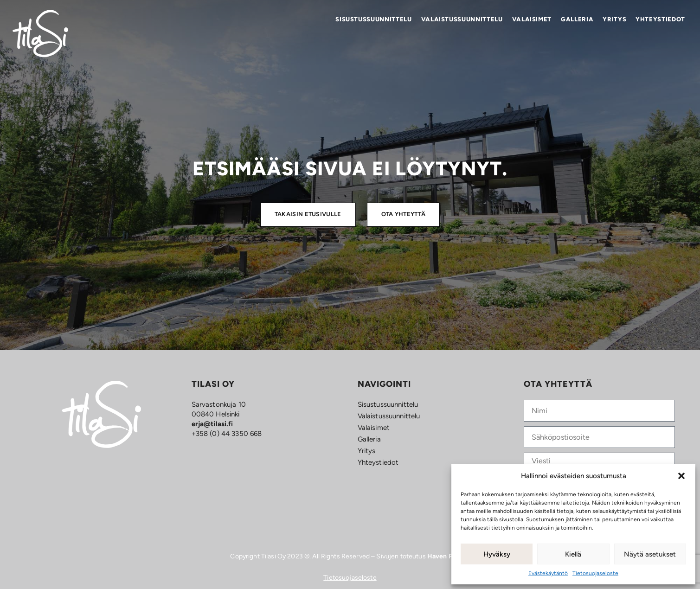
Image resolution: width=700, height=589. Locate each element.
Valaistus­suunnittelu (462, 19)
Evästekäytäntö (548, 573)
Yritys (614, 19)
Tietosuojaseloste (595, 573)
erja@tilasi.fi (212, 424)
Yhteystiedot (660, 19)
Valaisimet (532, 19)
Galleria (577, 19)
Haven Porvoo (449, 556)
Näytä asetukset (650, 554)
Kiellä (573, 554)
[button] (681, 476)
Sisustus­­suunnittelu (373, 19)
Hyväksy (497, 554)
